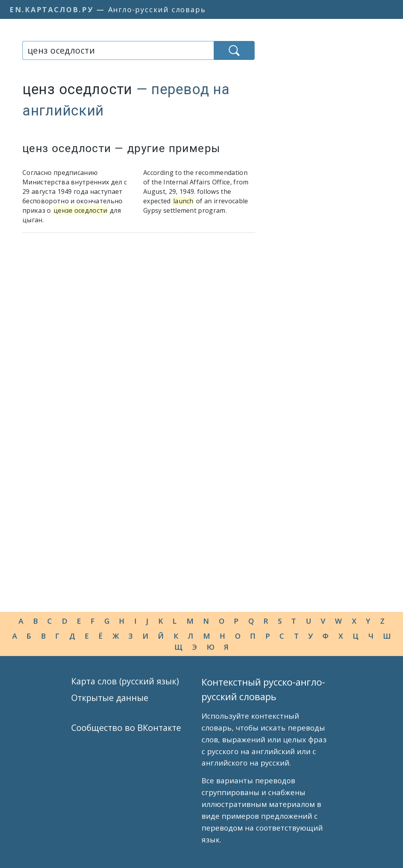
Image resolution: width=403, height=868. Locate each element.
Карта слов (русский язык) (125, 681)
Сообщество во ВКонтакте (126, 728)
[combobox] (118, 50)
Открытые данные (110, 698)
